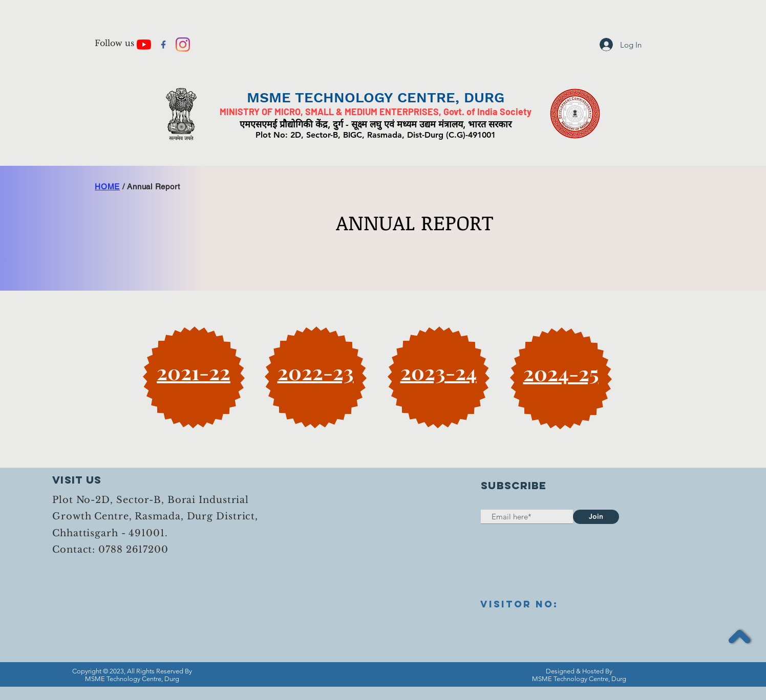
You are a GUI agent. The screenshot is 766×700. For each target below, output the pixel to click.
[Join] (596, 517)
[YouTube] (144, 45)
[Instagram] (183, 45)
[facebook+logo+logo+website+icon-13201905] (163, 45)
